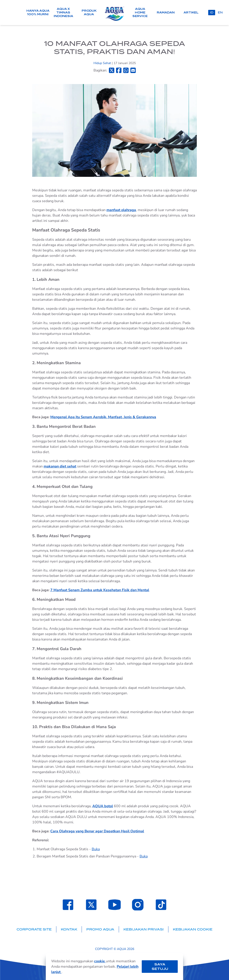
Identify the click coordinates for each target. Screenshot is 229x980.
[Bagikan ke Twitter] (112, 70)
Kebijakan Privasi (144, 929)
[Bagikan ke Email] (133, 70)
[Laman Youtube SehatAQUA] (114, 905)
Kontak (69, 929)
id (212, 12)
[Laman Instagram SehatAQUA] (138, 905)
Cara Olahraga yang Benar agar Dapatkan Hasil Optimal (97, 831)
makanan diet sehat (60, 466)
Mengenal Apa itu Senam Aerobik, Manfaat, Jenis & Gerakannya (103, 417)
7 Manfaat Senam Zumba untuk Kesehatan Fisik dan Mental (100, 590)
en (220, 12)
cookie (100, 961)
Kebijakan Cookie (193, 929)
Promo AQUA (100, 929)
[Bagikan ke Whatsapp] (126, 70)
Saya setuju (160, 967)
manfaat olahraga (121, 210)
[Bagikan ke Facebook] (119, 70)
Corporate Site (34, 929)
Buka (96, 849)
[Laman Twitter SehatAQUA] (91, 905)
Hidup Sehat (103, 63)
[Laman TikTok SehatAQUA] (161, 905)
